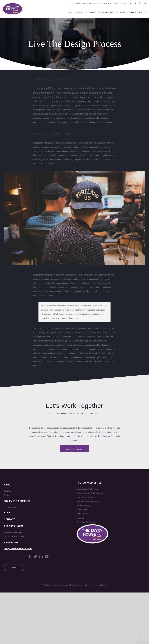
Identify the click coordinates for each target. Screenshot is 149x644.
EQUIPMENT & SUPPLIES (17, 501)
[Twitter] (35, 556)
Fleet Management (85, 497)
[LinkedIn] (41, 556)
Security (80, 518)
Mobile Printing (84, 506)
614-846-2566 (86, 3)
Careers (8, 491)
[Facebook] (30, 556)
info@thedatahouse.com (18, 549)
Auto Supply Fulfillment (87, 489)
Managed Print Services (88, 501)
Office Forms (82, 510)
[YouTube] (47, 556)
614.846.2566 (11, 542)
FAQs (6, 495)
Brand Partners (11, 507)
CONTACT (9, 519)
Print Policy (82, 514)
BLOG (7, 513)
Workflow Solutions (86, 522)
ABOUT (8, 485)
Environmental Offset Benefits (91, 493)
